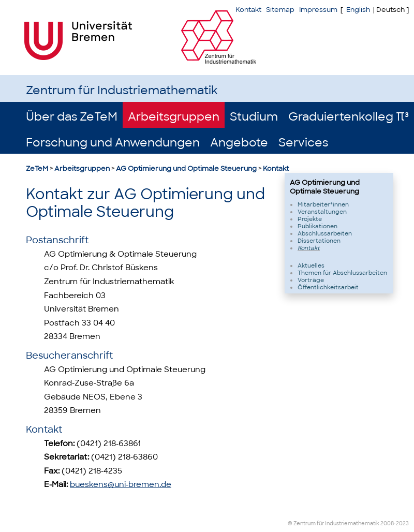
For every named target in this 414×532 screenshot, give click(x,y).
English (358, 10)
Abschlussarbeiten (325, 233)
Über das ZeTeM (72, 117)
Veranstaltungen (322, 212)
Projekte (310, 219)
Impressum (318, 10)
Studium (254, 117)
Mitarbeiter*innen (323, 204)
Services (303, 143)
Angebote (239, 143)
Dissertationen (319, 241)
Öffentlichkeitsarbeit (328, 287)
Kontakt (276, 168)
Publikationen (317, 226)
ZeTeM (37, 168)
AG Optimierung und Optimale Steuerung (186, 168)
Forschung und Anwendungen (113, 143)
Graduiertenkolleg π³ (349, 117)
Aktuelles (311, 265)
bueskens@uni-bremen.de (121, 484)
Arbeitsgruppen (174, 117)
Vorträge (311, 280)
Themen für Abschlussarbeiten (342, 273)
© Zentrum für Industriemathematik (334, 523)
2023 (402, 523)
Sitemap (280, 10)
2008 (387, 523)
